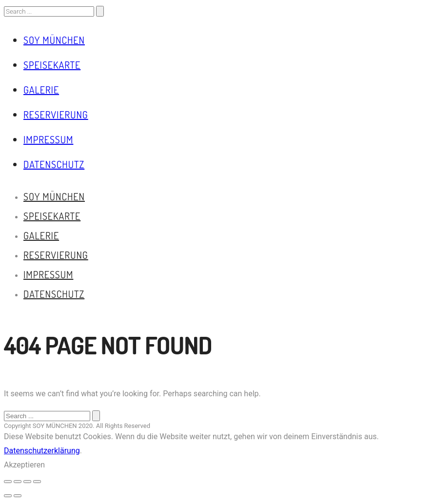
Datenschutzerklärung (42, 451)
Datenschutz (54, 164)
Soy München (54, 40)
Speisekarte (52, 65)
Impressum (48, 139)
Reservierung (56, 115)
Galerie (41, 90)
